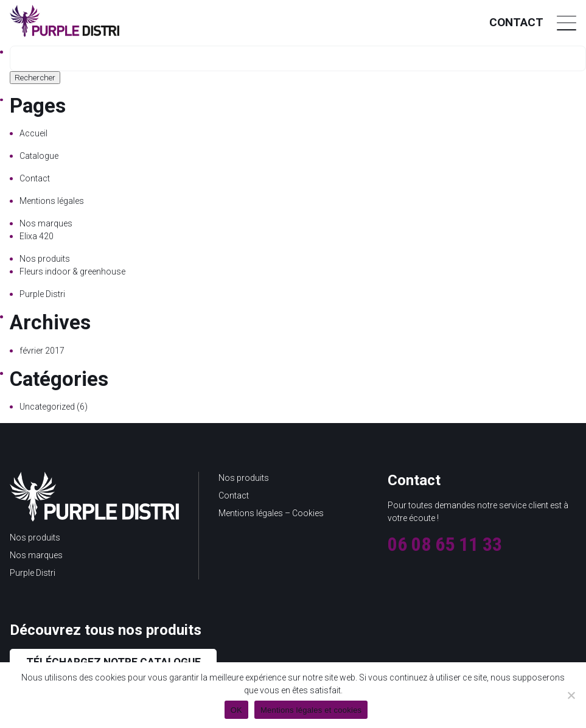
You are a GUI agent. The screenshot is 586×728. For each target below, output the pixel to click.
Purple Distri (42, 294)
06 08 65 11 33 (445, 544)
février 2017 (42, 351)
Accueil (33, 133)
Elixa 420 (37, 236)
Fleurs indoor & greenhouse (72, 271)
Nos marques (46, 223)
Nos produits (45, 259)
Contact (516, 22)
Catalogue (39, 156)
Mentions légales (52, 201)
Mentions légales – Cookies (271, 513)
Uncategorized (47, 407)
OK (236, 710)
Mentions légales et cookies (311, 710)
